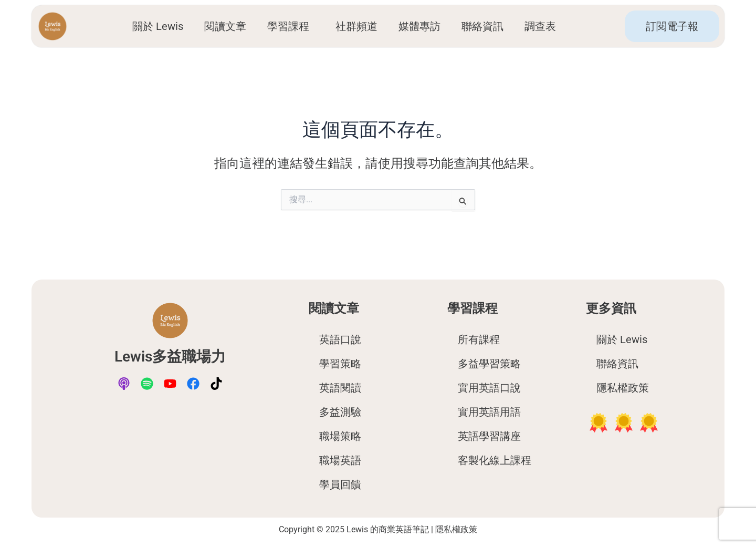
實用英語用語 (489, 412)
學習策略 (340, 364)
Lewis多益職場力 (170, 356)
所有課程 (479, 339)
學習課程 (291, 26)
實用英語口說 (489, 388)
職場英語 (340, 460)
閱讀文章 (225, 26)
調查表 (543, 26)
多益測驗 (340, 412)
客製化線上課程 (495, 460)
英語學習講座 (489, 436)
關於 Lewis (158, 26)
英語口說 (340, 339)
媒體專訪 (419, 26)
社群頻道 (356, 26)
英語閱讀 (340, 388)
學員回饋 (340, 484)
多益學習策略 (489, 364)
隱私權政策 (623, 388)
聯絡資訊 (482, 26)
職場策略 (340, 436)
